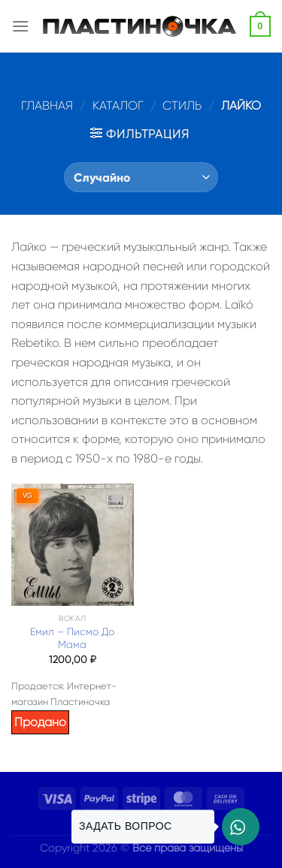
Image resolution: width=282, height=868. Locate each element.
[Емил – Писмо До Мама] (73, 545)
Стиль (182, 105)
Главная (47, 105)
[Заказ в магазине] (141, 177)
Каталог (118, 105)
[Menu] (20, 26)
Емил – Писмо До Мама (72, 639)
